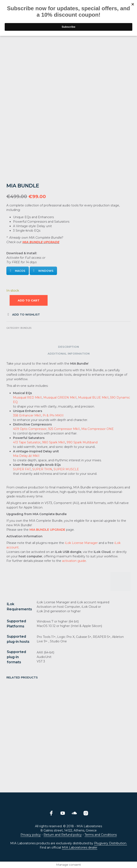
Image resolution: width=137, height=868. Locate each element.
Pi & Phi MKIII (53, 415)
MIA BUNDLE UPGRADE (41, 242)
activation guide (74, 561)
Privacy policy (31, 835)
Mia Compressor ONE (98, 429)
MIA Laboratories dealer (80, 848)
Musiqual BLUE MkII (93, 397)
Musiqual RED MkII (27, 397)
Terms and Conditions (101, 835)
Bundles (26, 328)
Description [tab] (68, 347)
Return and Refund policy (63, 835)
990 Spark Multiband (82, 442)
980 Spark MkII (54, 442)
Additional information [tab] (69, 354)
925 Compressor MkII (64, 429)
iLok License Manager (81, 543)
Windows (43, 271)
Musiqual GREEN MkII (60, 397)
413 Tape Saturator (27, 442)
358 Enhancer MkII (27, 415)
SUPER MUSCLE (66, 469)
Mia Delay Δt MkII (26, 456)
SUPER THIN (42, 469)
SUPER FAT (22, 469)
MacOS (18, 271)
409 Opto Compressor (30, 429)
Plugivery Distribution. (111, 843)
